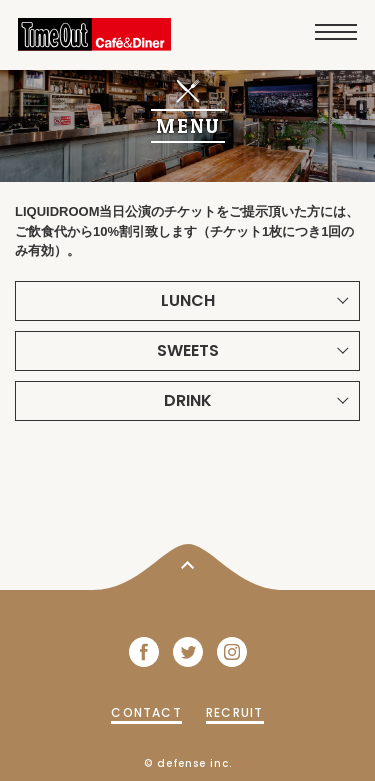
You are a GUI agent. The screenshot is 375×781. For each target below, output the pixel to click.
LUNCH (188, 300)
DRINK (188, 400)
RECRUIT (234, 712)
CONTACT (146, 712)
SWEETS (188, 350)
